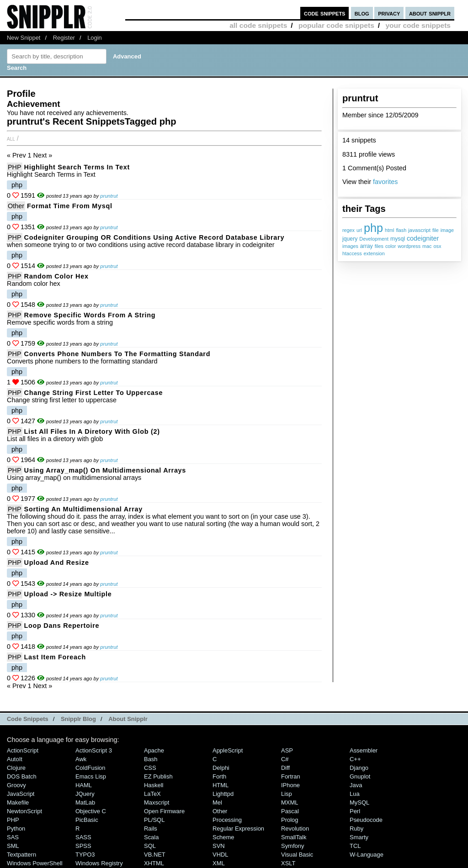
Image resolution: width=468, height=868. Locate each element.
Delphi (221, 768)
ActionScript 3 (94, 750)
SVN (219, 846)
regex (348, 230)
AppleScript (228, 750)
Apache (154, 750)
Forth (219, 776)
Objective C (91, 811)
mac (427, 246)
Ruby (356, 829)
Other (16, 206)
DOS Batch (22, 776)
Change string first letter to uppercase (94, 393)
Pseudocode (366, 820)
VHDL (221, 855)
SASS (83, 837)
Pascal (290, 811)
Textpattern (21, 855)
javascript (419, 230)
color (391, 246)
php (373, 228)
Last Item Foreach (55, 657)
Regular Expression (238, 829)
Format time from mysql (70, 206)
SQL (150, 846)
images (350, 246)
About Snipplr (128, 719)
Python (16, 829)
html (389, 230)
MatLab (85, 802)
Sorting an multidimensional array (83, 509)
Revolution (295, 829)
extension (374, 253)
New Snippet (24, 38)
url (359, 230)
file (436, 230)
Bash (151, 759)
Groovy (16, 785)
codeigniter (423, 238)
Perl (355, 811)
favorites (385, 182)
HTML (221, 785)
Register (64, 38)
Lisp (287, 794)
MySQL (359, 802)
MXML (290, 802)
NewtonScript (24, 811)
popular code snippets (336, 25)
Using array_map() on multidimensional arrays (105, 470)
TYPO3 (85, 855)
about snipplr (430, 13)
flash (401, 230)
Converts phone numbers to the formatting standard (117, 354)
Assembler (364, 750)
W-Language (367, 855)
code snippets (325, 13)
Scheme (223, 837)
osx (438, 246)
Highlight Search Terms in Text (77, 167)
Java (356, 785)
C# (285, 759)
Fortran (291, 776)
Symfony (292, 846)
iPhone (290, 785)
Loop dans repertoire (62, 626)
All (11, 138)
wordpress (409, 246)
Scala (151, 837)
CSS (150, 768)
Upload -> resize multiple (68, 594)
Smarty (359, 837)
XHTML (154, 863)
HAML (84, 785)
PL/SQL (154, 820)
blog (362, 13)
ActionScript (23, 750)
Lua (355, 794)
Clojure (16, 768)
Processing (227, 820)
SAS (13, 837)
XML (219, 863)
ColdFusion (90, 768)
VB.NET (155, 855)
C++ (355, 759)
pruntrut (109, 196)
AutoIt (15, 759)
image (447, 230)
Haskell (154, 785)
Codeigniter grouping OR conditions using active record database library (154, 237)
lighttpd (223, 794)
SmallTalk (294, 837)
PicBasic (87, 820)
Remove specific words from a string (90, 315)
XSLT (288, 863)
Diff (285, 768)
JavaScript (21, 794)
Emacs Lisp (91, 776)
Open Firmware (164, 811)
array (367, 246)
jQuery (85, 794)
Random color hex (56, 276)
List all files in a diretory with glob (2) (92, 431)
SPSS (83, 846)
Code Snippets (28, 719)
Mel (217, 802)
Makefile (18, 802)
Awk (81, 759)
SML (13, 846)
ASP (287, 750)
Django (359, 768)
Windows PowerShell (35, 863)
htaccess (352, 253)
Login (95, 38)
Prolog (290, 820)
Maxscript (157, 802)
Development (374, 239)
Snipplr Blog (78, 719)
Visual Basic (297, 855)
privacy (389, 13)
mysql (398, 239)
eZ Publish (158, 776)
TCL (355, 846)
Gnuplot (360, 776)
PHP (15, 167)
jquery (350, 239)
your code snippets (418, 25)
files (379, 246)
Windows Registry (99, 863)
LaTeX (152, 794)
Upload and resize (57, 563)
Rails (151, 829)
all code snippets (258, 25)
